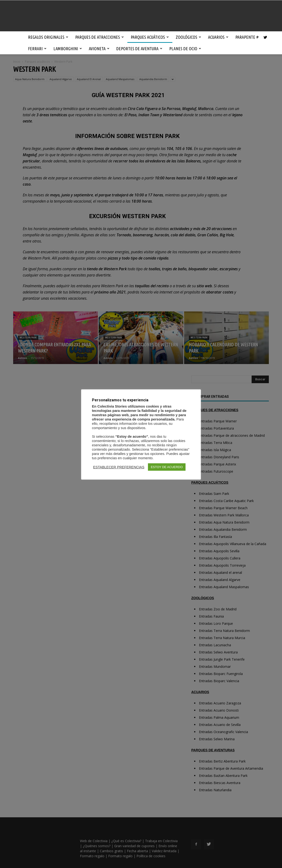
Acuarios (218, 37)
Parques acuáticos (150, 37)
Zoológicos (188, 37)
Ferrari (37, 49)
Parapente (247, 37)
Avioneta (99, 49)
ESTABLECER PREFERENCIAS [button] (119, 467)
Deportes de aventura (139, 49)
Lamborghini (68, 49)
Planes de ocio (185, 49)
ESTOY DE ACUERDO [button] (167, 467)
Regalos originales (48, 37)
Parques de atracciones (99, 37)
